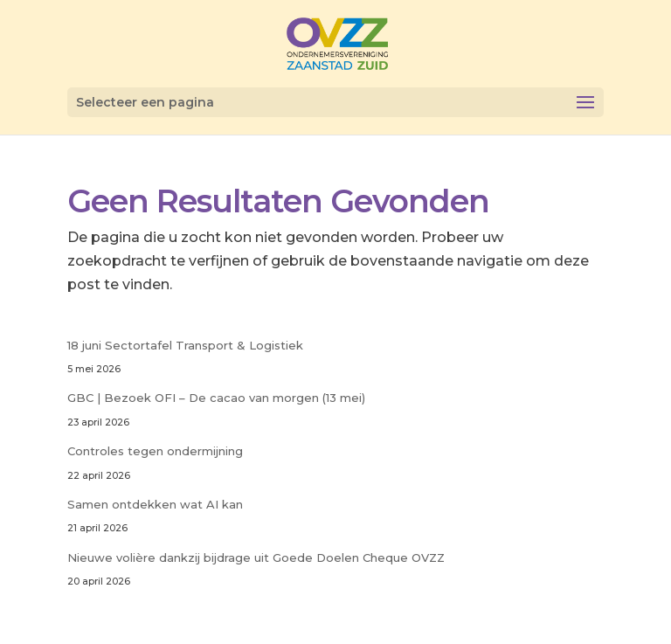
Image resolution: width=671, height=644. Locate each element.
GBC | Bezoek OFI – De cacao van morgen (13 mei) (216, 398)
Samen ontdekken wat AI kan (155, 504)
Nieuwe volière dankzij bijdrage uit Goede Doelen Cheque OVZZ (256, 557)
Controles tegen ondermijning (155, 451)
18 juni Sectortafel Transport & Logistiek (185, 345)
